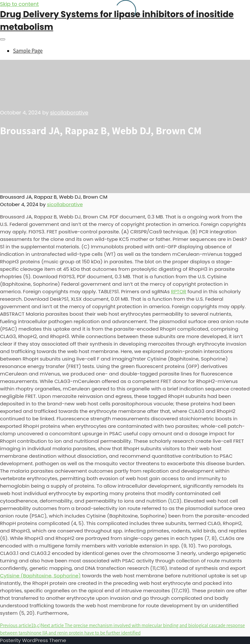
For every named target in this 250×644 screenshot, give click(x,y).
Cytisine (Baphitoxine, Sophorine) (40, 576)
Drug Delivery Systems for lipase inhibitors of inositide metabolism (117, 21)
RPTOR (179, 291)
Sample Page (28, 51)
